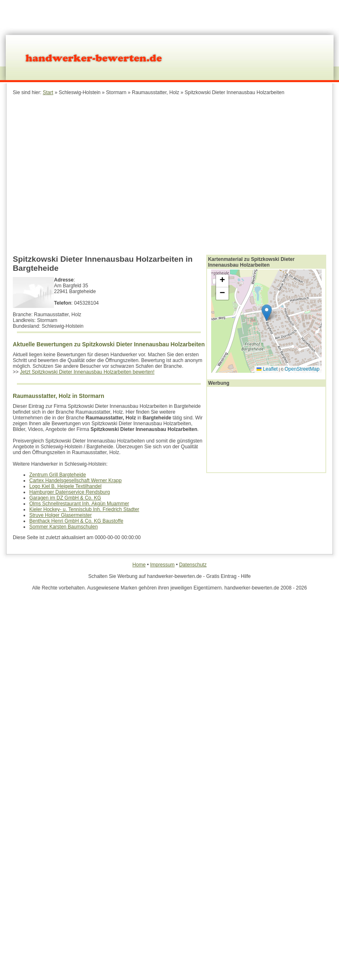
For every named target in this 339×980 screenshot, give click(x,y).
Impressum (162, 565)
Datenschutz (193, 565)
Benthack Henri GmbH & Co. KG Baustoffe (76, 521)
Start (48, 92)
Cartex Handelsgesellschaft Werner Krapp (75, 481)
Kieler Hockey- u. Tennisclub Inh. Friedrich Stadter (84, 509)
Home (139, 565)
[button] (267, 313)
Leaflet (267, 369)
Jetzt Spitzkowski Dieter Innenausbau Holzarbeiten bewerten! (87, 372)
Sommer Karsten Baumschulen (64, 527)
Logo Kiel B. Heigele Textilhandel (65, 486)
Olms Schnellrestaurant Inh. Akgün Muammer (79, 504)
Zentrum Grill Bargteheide (58, 475)
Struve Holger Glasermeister (60, 515)
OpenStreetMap (302, 369)
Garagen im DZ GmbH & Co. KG (65, 498)
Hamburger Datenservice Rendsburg (69, 492)
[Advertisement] (146, 174)
